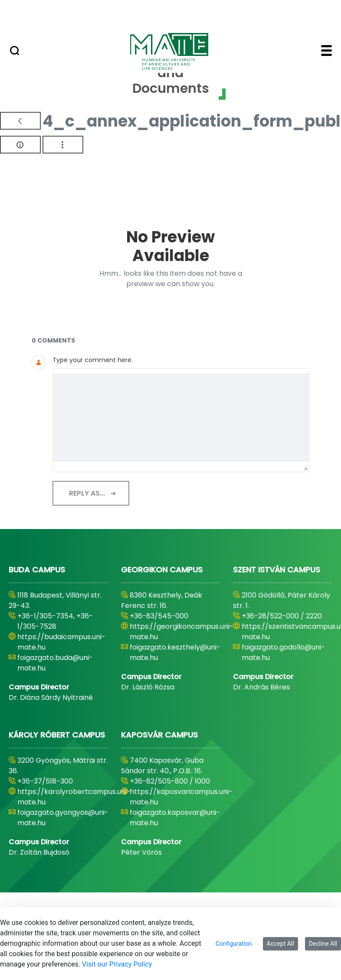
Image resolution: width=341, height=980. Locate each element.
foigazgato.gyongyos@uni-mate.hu (63, 818)
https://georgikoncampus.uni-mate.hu (182, 632)
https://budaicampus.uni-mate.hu (61, 642)
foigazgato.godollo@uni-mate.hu (283, 652)
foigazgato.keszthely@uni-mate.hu (175, 652)
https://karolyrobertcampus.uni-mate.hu (74, 797)
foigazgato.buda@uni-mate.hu (55, 663)
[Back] (20, 121)
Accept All (280, 944)
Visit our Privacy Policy (117, 964)
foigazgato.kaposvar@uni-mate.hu (175, 818)
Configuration (234, 944)
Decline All (323, 944)
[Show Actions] (63, 145)
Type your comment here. (93, 360)
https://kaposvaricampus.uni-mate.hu (181, 797)
